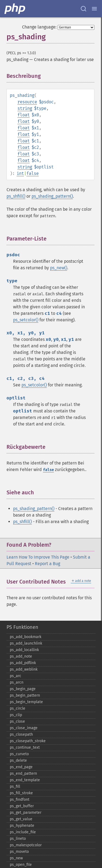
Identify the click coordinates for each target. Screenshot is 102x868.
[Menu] (94, 9)
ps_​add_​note (21, 656)
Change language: (39, 27)
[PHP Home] (15, 9)
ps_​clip (16, 715)
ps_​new (16, 858)
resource (27, 102)
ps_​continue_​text (25, 747)
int (20, 173)
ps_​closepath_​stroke (28, 741)
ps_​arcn (17, 682)
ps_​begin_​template (26, 702)
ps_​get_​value (21, 819)
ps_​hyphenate (22, 826)
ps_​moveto (19, 852)
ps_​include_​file (23, 832)
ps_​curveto (19, 754)
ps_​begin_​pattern (25, 695)
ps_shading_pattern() (52, 196)
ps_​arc (16, 676)
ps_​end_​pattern (23, 773)
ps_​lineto (18, 839)
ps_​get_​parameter (26, 813)
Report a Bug (47, 564)
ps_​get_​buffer (22, 806)
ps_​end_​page (21, 767)
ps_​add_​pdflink (23, 663)
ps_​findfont (20, 800)
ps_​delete (18, 760)
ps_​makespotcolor (26, 845)
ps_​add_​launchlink (26, 643)
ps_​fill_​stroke (21, 793)
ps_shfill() (16, 196)
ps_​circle (18, 708)
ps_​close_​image (24, 728)
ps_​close (17, 721)
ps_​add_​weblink (24, 669)
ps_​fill (15, 787)
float (24, 115)
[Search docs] (84, 9)
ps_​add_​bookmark (26, 637)
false (33, 173)
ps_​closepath (21, 734)
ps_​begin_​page (23, 689)
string (25, 108)
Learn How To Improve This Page (38, 557)
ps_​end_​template (25, 780)
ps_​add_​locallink (24, 650)
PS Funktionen (22, 627)
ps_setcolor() (26, 320)
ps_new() (59, 268)
